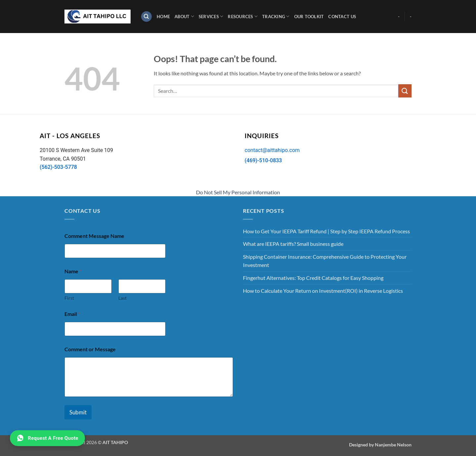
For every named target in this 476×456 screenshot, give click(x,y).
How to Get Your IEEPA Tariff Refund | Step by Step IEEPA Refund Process (326, 231)
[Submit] (405, 91)
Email (72, 314)
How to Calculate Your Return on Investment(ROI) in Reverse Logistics (323, 291)
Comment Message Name (94, 236)
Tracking (276, 16)
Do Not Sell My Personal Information (238, 192)
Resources (243, 16)
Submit (78, 412)
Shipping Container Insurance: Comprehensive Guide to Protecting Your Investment (325, 261)
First (69, 298)
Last (122, 298)
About (184, 16)
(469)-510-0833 (263, 160)
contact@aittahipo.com (272, 150)
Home (163, 17)
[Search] (146, 17)
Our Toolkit (309, 17)
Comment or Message (90, 349)
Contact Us (342, 17)
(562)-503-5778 (58, 167)
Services (211, 16)
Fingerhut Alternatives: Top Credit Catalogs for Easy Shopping (313, 278)
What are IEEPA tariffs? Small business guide (293, 244)
